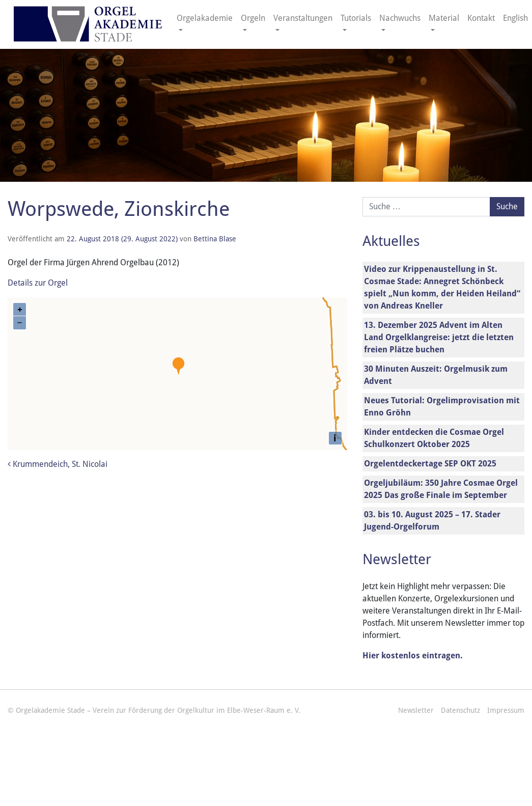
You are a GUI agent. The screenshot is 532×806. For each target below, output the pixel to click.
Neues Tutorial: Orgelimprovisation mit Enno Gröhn (442, 407)
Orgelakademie (205, 18)
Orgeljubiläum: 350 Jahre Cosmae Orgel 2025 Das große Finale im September (441, 489)
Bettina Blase (215, 239)
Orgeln (253, 18)
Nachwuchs (400, 18)
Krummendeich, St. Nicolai (58, 464)
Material (444, 18)
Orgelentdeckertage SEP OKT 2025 (430, 464)
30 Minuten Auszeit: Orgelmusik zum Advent (436, 375)
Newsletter (416, 710)
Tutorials (356, 18)
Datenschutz (460, 710)
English (515, 18)
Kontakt (481, 18)
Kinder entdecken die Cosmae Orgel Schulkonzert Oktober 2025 (434, 438)
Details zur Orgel (38, 283)
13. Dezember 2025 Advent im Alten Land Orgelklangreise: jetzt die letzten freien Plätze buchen (439, 337)
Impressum (506, 710)
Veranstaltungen (303, 18)
